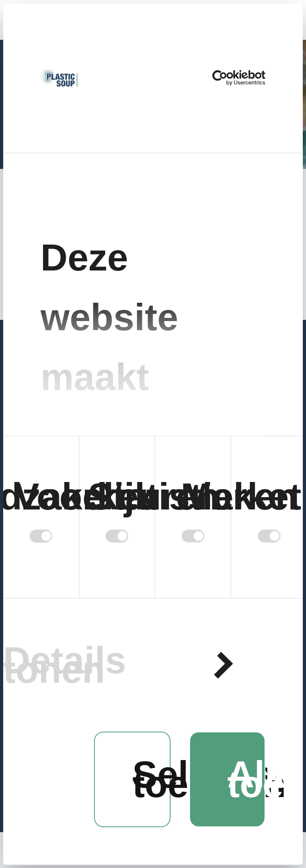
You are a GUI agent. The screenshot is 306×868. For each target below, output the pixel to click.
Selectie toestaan (151, 779)
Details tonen (65, 665)
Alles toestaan (247, 779)
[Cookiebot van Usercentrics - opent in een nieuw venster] (230, 78)
